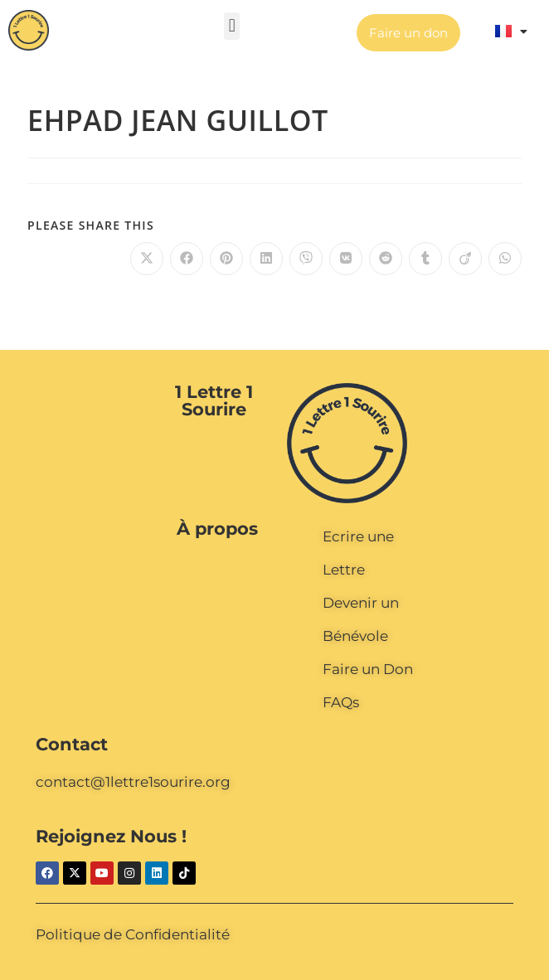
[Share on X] (147, 259)
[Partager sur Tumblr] (425, 259)
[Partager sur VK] (346, 259)
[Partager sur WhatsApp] (505, 259)
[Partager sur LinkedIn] (266, 259)
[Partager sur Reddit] (386, 259)
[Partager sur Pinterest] (226, 259)
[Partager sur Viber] (306, 259)
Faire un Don (368, 669)
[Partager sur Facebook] (187, 259)
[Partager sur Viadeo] (465, 259)
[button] (232, 26)
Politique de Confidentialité (133, 934)
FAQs (341, 702)
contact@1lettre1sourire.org (133, 782)
